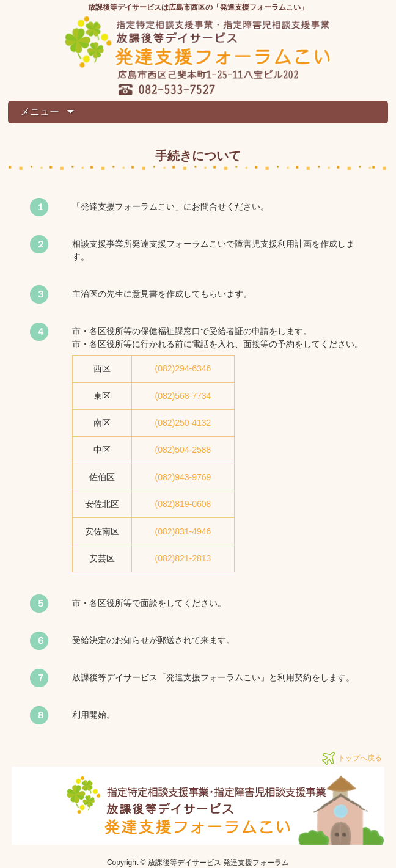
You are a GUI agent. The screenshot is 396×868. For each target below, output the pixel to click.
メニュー (41, 111)
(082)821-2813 (183, 558)
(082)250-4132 (183, 423)
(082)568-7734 (183, 396)
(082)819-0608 (183, 504)
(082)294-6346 (183, 368)
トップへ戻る (360, 758)
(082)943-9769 (183, 477)
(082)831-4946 (183, 531)
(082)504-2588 (183, 450)
